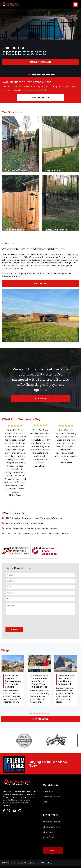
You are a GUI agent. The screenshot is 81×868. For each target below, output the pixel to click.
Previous (3, 40)
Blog (45, 802)
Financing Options (51, 797)
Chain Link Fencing (52, 827)
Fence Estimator (50, 792)
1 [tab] (29, 74)
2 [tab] (34, 74)
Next (78, 40)
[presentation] (23, 621)
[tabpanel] (40, 40)
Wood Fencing (50, 837)
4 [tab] (43, 74)
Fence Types (51, 815)
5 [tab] (48, 74)
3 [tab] (39, 74)
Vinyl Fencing (49, 832)
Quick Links (51, 785)
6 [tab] (53, 74)
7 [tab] (49, 713)
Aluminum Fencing (52, 822)
